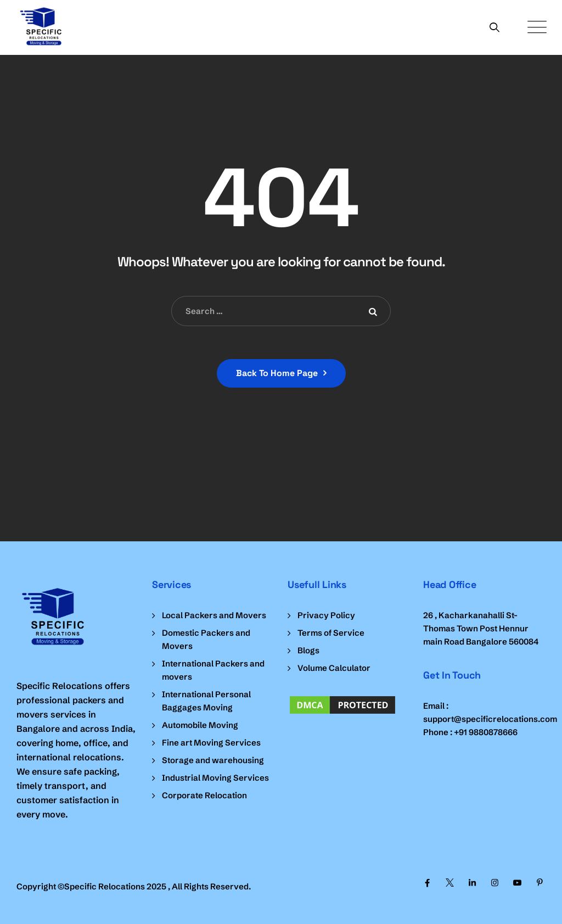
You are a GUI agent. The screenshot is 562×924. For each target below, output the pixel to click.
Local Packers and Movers (214, 615)
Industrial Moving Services (215, 778)
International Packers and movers (213, 670)
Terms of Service (331, 633)
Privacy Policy (326, 615)
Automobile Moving (200, 725)
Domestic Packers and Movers (206, 639)
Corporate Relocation (204, 795)
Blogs (308, 650)
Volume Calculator (334, 668)
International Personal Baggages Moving (206, 701)
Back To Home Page (277, 373)
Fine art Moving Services (211, 743)
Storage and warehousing (213, 760)
